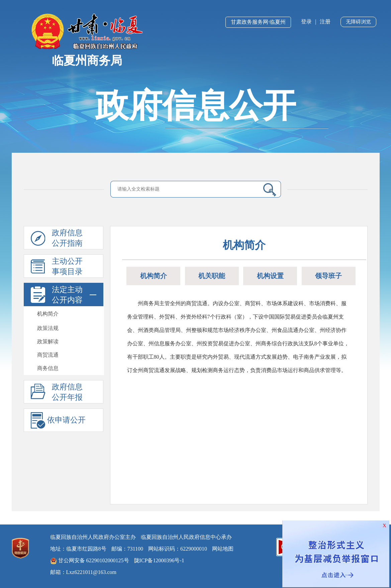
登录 (306, 22)
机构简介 (48, 314)
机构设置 (270, 276)
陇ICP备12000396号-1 (159, 560)
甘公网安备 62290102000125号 (90, 561)
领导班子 (328, 276)
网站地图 (223, 549)
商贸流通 (48, 355)
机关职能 (212, 276)
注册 (325, 22)
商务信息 (48, 368)
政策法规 (48, 328)
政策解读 (48, 341)
